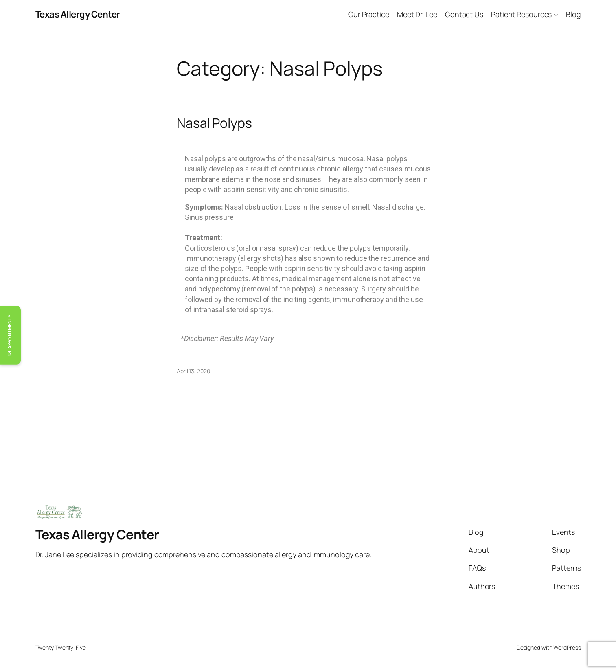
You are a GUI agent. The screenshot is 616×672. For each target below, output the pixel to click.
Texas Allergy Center (78, 14)
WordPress (567, 647)
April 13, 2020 (193, 371)
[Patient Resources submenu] (556, 14)
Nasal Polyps (214, 123)
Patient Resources (521, 14)
